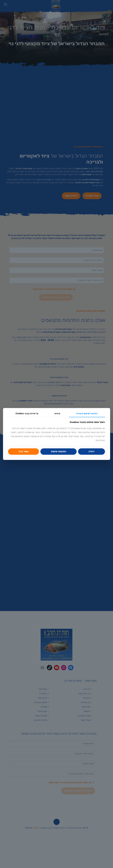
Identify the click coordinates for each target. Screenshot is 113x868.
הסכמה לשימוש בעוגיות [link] (87, 414)
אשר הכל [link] (23, 451)
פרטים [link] (57, 414)
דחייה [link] (92, 451)
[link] (59, 452)
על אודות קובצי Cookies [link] (27, 414)
